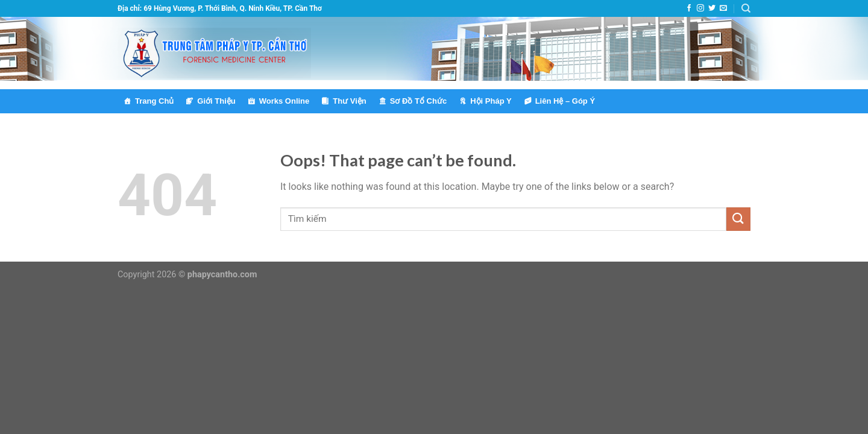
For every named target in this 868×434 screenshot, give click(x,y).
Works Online (285, 101)
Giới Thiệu (216, 101)
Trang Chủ (154, 101)
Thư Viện (349, 101)
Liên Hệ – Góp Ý (565, 101)
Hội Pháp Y (491, 101)
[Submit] (738, 219)
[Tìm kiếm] (746, 8)
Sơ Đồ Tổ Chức (418, 101)
